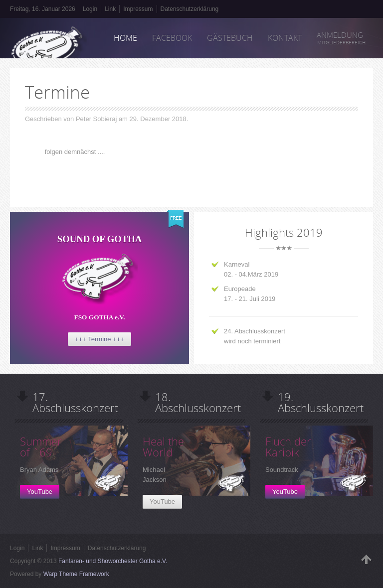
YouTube (40, 492)
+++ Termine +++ (99, 339)
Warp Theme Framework (76, 574)
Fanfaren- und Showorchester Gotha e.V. (113, 561)
